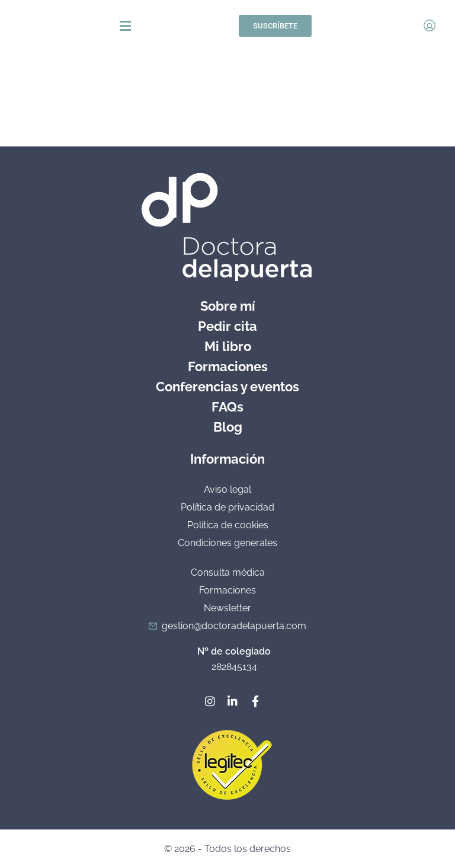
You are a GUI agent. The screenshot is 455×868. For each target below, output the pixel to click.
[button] (224, 26)
